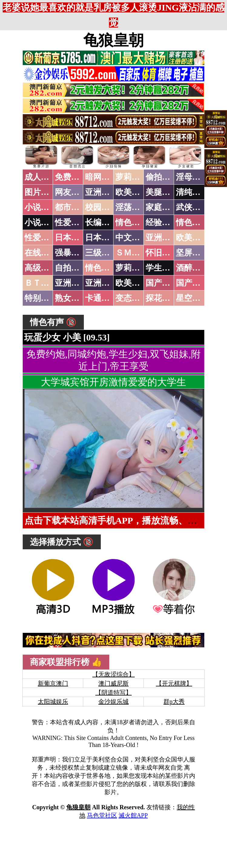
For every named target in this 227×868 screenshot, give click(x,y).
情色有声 (101, 268)
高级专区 (41, 268)
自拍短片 (71, 268)
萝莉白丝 (132, 268)
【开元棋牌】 (174, 683)
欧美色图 (132, 192)
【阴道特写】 (113, 692)
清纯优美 (192, 192)
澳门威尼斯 (113, 683)
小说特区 (41, 207)
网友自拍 (71, 192)
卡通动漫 (101, 298)
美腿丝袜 (162, 192)
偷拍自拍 (162, 177)
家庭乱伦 (162, 207)
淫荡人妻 (132, 207)
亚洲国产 (162, 238)
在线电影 (41, 253)
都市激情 (71, 207)
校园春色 (101, 207)
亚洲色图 (101, 192)
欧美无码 (132, 283)
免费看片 (71, 177)
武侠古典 (192, 207)
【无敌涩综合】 (113, 674)
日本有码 (101, 238)
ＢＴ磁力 (41, 283)
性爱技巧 (71, 222)
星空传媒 (192, 298)
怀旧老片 (162, 253)
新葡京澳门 (53, 683)
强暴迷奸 (71, 253)
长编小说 (101, 222)
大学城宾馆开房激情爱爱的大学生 (113, 382)
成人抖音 (41, 177)
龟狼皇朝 (113, 40)
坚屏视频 (192, 253)
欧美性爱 (192, 238)
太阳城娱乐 (53, 702)
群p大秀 (174, 702)
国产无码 (162, 283)
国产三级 (192, 283)
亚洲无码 (71, 283)
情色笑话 (132, 222)
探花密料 (162, 298)
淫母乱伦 (192, 177)
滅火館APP (133, 815)
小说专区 (41, 222)
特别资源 (41, 298)
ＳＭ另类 (132, 253)
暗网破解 (101, 177)
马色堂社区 (102, 815)
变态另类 (132, 298)
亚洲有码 (101, 283)
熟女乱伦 (71, 298)
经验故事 (162, 222)
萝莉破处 (132, 177)
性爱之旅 (41, 238)
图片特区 (41, 192)
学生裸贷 (162, 268)
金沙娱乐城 (113, 702)
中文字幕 (132, 238)
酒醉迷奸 (192, 268)
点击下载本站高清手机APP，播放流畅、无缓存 (120, 520)
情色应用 (192, 222)
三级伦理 (101, 253)
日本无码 (71, 238)
